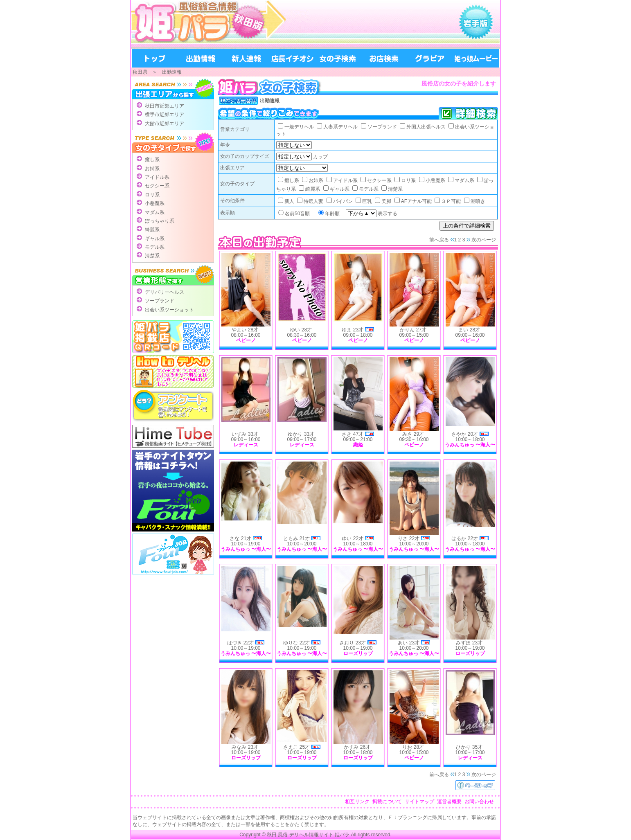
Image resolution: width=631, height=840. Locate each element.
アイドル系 (157, 177)
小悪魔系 (155, 203)
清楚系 (152, 256)
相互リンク (357, 802)
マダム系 (155, 212)
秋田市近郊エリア (165, 106)
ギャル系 (155, 239)
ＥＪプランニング (408, 817)
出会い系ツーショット (169, 310)
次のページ (484, 240)
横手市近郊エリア (165, 115)
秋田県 (140, 72)
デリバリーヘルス (165, 292)
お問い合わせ (479, 802)
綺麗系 (152, 230)
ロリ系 (152, 195)
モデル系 (155, 247)
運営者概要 (449, 802)
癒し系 (152, 160)
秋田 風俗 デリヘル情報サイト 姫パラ (308, 835)
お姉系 (152, 169)
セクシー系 (157, 186)
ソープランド (160, 301)
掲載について (387, 802)
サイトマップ (419, 802)
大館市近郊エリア (165, 124)
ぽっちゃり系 (160, 221)
